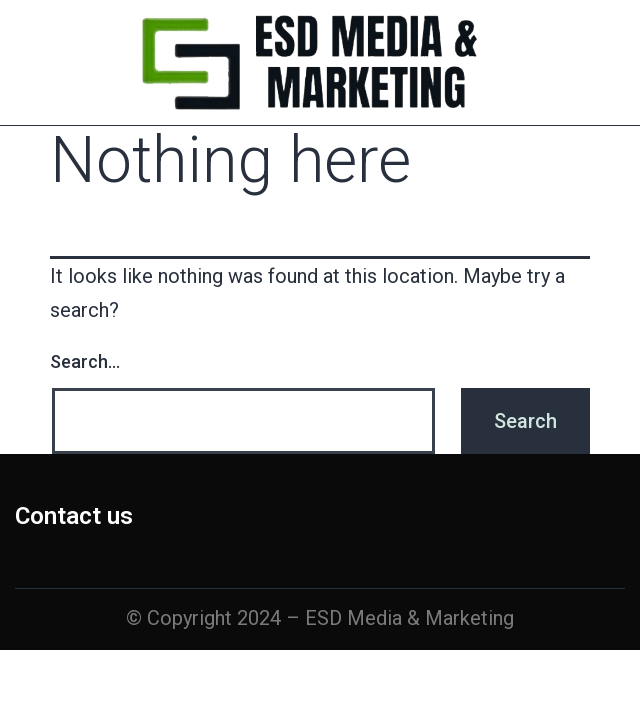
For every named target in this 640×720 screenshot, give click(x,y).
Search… (85, 361)
